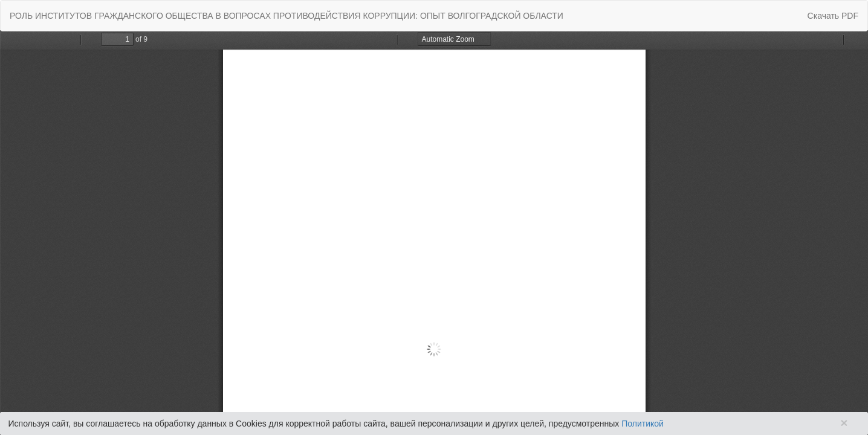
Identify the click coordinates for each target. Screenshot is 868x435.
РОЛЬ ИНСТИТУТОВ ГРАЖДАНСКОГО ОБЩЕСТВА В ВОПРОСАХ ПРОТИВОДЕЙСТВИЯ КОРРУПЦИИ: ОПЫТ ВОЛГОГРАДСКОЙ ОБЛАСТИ (287, 16)
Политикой (643, 424)
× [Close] (844, 423)
